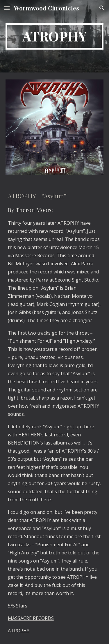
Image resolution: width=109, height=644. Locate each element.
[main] (55, 36)
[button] (7, 8)
